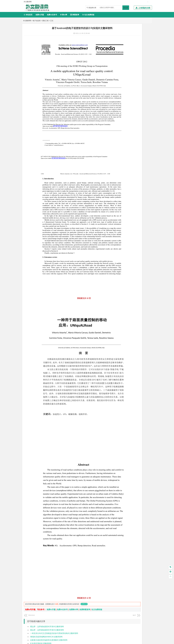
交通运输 (121, 133)
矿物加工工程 (123, 205)
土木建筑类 (122, 163)
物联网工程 (141, 36)
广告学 (120, 117)
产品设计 (136, 234)
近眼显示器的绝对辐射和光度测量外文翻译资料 (49, 589)
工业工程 (134, 62)
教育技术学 (139, 117)
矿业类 (121, 202)
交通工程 (142, 133)
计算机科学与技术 (131, 36)
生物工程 (130, 227)
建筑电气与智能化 (126, 81)
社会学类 (122, 244)
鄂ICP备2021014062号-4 (96, 641)
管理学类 (122, 100)
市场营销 (121, 104)
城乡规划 (146, 169)
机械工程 (136, 65)
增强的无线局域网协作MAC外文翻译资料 (46, 586)
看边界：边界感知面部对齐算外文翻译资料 (47, 576)
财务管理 (128, 104)
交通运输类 (122, 130)
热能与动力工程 (132, 84)
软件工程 (121, 36)
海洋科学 (123, 159)
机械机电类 (122, 52)
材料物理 (128, 143)
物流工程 (121, 215)
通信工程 (45, 21)
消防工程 (144, 205)
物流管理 (128, 215)
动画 (148, 234)
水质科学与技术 (137, 195)
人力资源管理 (141, 107)
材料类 (121, 137)
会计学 (124, 107)
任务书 (121, 272)
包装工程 (128, 62)
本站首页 (28, 15)
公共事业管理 (131, 107)
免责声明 (127, 621)
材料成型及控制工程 (136, 140)
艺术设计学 (129, 234)
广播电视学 (129, 120)
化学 (135, 227)
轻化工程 (123, 227)
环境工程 (121, 195)
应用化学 (132, 221)
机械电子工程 (142, 55)
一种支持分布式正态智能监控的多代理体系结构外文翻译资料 (54, 583)
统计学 (137, 78)
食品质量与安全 (123, 224)
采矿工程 (137, 205)
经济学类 (122, 91)
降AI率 (64, 15)
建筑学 (120, 169)
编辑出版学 (130, 117)
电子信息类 (37, 21)
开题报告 (122, 261)
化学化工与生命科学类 (127, 218)
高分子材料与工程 (141, 146)
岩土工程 (121, 166)
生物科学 (140, 227)
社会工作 (131, 247)
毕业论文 (122, 258)
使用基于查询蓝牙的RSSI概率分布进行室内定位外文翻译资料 (54, 606)
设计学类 (122, 231)
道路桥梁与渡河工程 (132, 133)
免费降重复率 (85, 559)
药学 (131, 224)
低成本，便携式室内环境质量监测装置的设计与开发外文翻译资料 (56, 603)
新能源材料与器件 (128, 146)
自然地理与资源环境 (135, 185)
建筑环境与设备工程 (132, 172)
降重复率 (75, 15)
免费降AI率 (74, 559)
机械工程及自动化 (131, 55)
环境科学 (128, 195)
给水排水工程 (126, 175)
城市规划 (121, 172)
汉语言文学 (137, 120)
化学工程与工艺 (123, 221)
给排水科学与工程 (129, 169)
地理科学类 (122, 179)
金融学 (138, 94)
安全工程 (131, 205)
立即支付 (84, 554)
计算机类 (122, 33)
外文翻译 (122, 268)
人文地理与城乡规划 (135, 182)
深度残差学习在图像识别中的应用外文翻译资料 (49, 600)
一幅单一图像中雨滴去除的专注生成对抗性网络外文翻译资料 (54, 596)
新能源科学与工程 (139, 81)
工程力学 (121, 72)
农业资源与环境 (129, 254)
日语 (145, 117)
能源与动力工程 (137, 72)
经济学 (143, 94)
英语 (125, 117)
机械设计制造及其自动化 (135, 59)
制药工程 (139, 221)
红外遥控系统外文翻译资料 (41, 593)
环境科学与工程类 (125, 192)
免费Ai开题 (40, 15)
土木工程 (128, 166)
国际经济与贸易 (123, 94)
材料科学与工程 (123, 140)
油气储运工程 (143, 75)
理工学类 (122, 68)
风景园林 (139, 237)
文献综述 (122, 265)
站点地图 (109, 641)
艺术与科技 (132, 237)
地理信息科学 (123, 182)
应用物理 (128, 72)
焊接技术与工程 (127, 65)
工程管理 (139, 169)
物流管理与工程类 (125, 211)
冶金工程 (126, 208)
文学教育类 (122, 113)
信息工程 (126, 46)
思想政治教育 (123, 247)
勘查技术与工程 (135, 208)
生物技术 (146, 221)
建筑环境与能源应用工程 (140, 166)
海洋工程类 (122, 153)
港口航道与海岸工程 (132, 156)
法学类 (121, 123)
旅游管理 (125, 110)
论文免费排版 (88, 15)
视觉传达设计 (123, 237)
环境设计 (121, 234)
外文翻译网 (27, 21)
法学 (120, 126)
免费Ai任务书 (52, 15)
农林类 (121, 251)
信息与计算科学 (129, 78)
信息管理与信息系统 (138, 104)
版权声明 (116, 621)
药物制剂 (136, 224)
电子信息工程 (134, 46)
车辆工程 (121, 55)
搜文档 (126, 8)
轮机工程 (134, 75)
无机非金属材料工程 (138, 143)
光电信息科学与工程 (132, 43)
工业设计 (143, 234)
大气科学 (125, 185)
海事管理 (121, 156)
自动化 (129, 75)
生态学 (120, 254)
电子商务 (132, 94)
